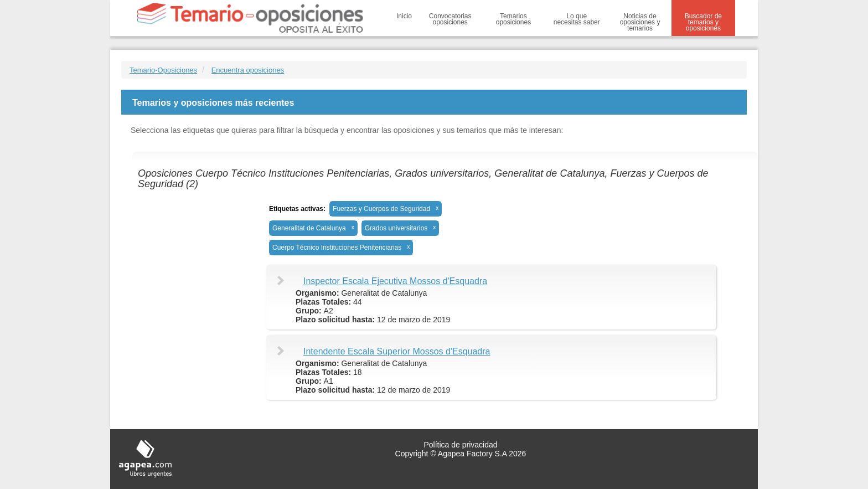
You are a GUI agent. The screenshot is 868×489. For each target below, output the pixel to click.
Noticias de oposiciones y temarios (640, 22)
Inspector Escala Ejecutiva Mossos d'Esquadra (395, 281)
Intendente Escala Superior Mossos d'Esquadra (397, 351)
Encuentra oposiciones (248, 70)
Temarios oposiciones (513, 19)
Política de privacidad (460, 445)
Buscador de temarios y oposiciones (703, 22)
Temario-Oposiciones (163, 70)
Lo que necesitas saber (577, 19)
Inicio (404, 16)
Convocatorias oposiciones (450, 19)
